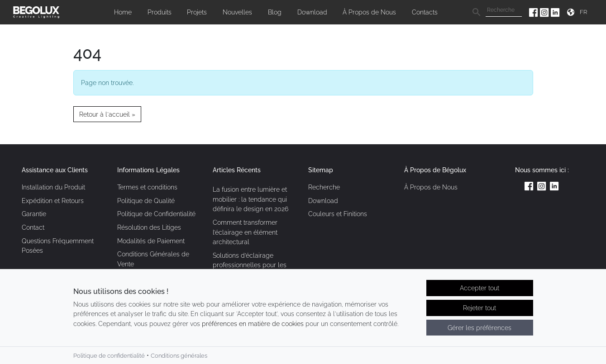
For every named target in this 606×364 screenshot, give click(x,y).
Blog (275, 12)
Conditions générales (179, 356)
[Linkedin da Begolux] (555, 12)
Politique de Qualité (146, 201)
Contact (33, 227)
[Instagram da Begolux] (545, 12)
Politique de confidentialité (109, 356)
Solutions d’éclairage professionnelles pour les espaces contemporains (250, 265)
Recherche (324, 187)
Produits (160, 12)
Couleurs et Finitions (338, 214)
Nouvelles (237, 12)
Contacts (425, 12)
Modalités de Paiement (151, 241)
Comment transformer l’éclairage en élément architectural (245, 232)
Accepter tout (480, 289)
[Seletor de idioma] (585, 12)
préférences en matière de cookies (253, 324)
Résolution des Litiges (149, 227)
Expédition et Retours (53, 201)
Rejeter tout (480, 308)
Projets (197, 12)
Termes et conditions (147, 187)
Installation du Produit (53, 187)
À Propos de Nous (369, 12)
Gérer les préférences (480, 328)
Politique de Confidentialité (156, 214)
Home (123, 12)
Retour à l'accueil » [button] (107, 114)
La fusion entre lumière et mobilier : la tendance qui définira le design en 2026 (251, 199)
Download (312, 12)
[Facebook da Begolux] (534, 12)
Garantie (34, 214)
